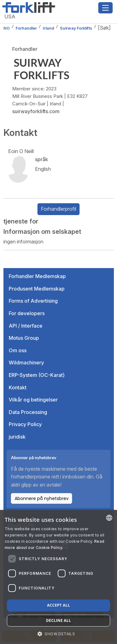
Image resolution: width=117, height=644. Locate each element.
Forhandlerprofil (58, 209)
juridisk (17, 437)
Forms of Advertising (33, 301)
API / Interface (26, 326)
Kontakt (18, 387)
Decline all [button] (59, 620)
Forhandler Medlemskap (37, 276)
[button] (58, 634)
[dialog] (58, 577)
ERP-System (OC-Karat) (37, 375)
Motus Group (24, 338)
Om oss (18, 350)
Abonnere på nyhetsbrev (42, 498)
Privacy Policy (25, 424)
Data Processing (28, 412)
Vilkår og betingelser (33, 400)
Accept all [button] (59, 605)
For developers (27, 313)
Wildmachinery (26, 363)
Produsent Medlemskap (37, 289)
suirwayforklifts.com (36, 111)
